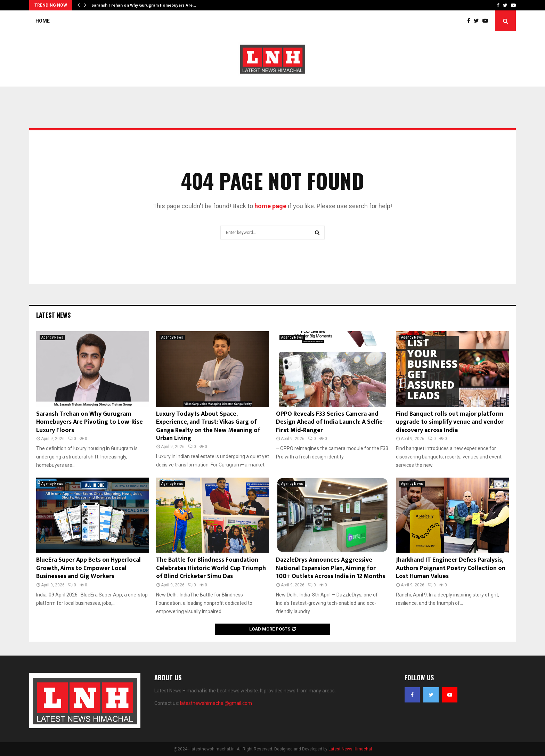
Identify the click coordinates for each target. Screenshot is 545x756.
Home (43, 21)
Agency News (52, 337)
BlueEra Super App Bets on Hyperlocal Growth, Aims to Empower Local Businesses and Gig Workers (88, 568)
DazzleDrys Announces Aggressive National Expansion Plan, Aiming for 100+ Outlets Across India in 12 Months (331, 568)
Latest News (53, 315)
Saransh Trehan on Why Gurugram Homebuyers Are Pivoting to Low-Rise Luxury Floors (90, 422)
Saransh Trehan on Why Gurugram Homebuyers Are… (144, 5)
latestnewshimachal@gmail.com (216, 703)
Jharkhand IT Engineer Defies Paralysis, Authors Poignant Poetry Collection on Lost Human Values (451, 568)
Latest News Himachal (350, 749)
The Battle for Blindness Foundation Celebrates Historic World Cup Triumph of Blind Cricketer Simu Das (211, 568)
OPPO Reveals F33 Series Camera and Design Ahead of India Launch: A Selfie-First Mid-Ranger (330, 422)
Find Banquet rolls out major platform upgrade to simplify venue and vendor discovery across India (450, 422)
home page (270, 206)
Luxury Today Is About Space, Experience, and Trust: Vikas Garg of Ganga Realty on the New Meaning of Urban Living (208, 426)
